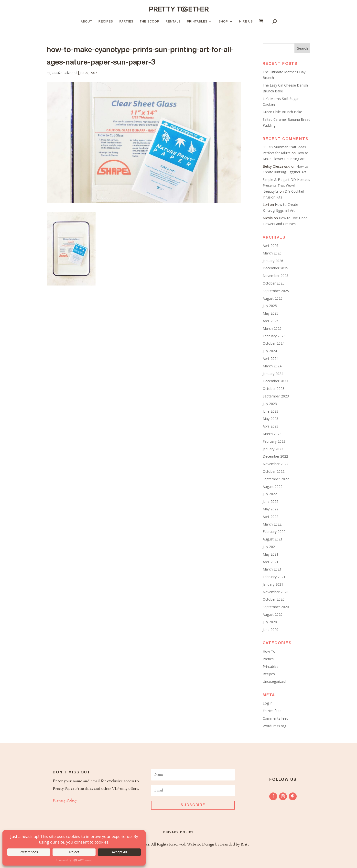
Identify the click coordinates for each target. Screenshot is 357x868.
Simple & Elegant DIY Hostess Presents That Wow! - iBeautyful (286, 185)
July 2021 (270, 547)
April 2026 (270, 246)
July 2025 (270, 306)
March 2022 (272, 524)
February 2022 (274, 532)
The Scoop (150, 22)
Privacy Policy (65, 801)
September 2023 (276, 396)
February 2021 (274, 577)
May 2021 (270, 554)
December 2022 (275, 456)
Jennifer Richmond (64, 73)
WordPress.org (274, 726)
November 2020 (276, 592)
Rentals (173, 22)
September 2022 (276, 479)
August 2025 (273, 298)
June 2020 (270, 630)
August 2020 (273, 614)
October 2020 (274, 599)
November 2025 (276, 276)
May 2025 (270, 313)
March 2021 (272, 569)
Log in (268, 703)
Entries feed (272, 711)
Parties (126, 22)
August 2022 (273, 487)
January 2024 (273, 374)
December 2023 (275, 381)
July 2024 (270, 351)
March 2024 (272, 366)
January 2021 (273, 584)
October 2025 (274, 283)
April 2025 (270, 321)
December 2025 (275, 268)
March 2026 (272, 253)
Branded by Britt (235, 845)
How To (269, 651)
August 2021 (273, 539)
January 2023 (273, 449)
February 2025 (274, 336)
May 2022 (270, 509)
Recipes (106, 22)
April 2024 (270, 358)
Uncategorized (274, 681)
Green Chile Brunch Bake (282, 112)
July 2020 (270, 622)
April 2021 (270, 562)
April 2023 (270, 426)
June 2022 (270, 501)
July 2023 (270, 404)
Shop (223, 22)
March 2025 (272, 328)
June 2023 (270, 411)
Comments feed (276, 718)
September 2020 (276, 607)
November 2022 (276, 464)
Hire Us (246, 22)
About (87, 22)
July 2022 (270, 494)
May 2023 (270, 419)
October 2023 (274, 389)
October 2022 (274, 471)
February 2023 (274, 441)
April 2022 (270, 517)
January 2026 (273, 261)
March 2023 (272, 434)
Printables (197, 22)
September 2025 (276, 291)
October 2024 (274, 343)
